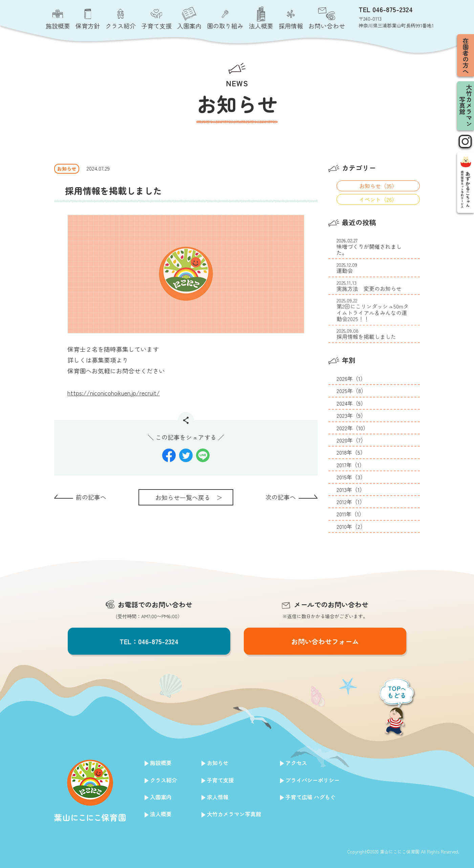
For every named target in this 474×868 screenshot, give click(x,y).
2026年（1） (351, 378)
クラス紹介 (164, 780)
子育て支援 (220, 780)
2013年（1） (351, 490)
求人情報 (218, 797)
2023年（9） (351, 415)
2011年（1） (350, 514)
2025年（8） (351, 391)
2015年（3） (351, 477)
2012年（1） (351, 502)
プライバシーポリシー (313, 780)
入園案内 (161, 797)
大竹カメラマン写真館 (234, 814)
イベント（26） (378, 199)
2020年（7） (351, 440)
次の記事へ (281, 497)
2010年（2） (351, 526)
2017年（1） (351, 465)
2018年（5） (351, 452)
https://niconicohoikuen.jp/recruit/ (114, 393)
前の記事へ (91, 497)
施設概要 (161, 763)
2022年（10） (352, 428)
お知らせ (218, 763)
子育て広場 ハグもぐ (310, 797)
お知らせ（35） (378, 186)
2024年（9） (351, 403)
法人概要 (161, 814)
